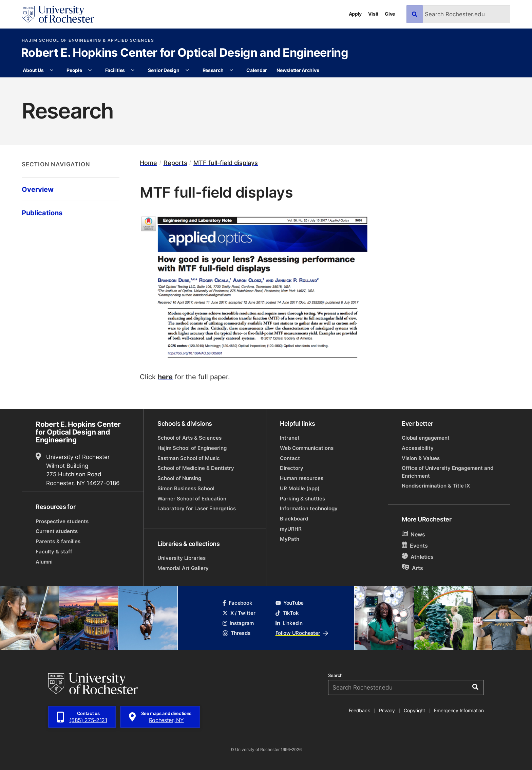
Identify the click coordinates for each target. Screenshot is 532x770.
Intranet (290, 438)
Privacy (387, 710)
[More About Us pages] (52, 70)
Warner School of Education (192, 499)
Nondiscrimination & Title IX (436, 486)
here (165, 377)
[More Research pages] (231, 70)
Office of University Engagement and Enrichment (448, 472)
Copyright (414, 710)
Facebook (237, 603)
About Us (33, 70)
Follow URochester (302, 633)
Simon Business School (186, 488)
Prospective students (62, 521)
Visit (373, 14)
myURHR (291, 529)
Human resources (302, 478)
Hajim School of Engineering (192, 448)
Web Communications (307, 448)
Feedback (359, 710)
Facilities (115, 70)
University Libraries (182, 558)
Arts (412, 568)
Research (213, 70)
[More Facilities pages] (133, 70)
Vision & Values (421, 458)
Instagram (238, 623)
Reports (175, 163)
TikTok (287, 613)
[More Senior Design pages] (187, 70)
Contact (290, 458)
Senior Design (164, 70)
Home (148, 163)
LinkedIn (289, 623)
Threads (236, 633)
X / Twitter (239, 613)
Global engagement (426, 438)
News (413, 534)
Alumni (44, 562)
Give (390, 14)
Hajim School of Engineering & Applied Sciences (88, 40)
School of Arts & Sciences (189, 438)
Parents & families (58, 541)
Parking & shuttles (302, 499)
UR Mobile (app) (300, 488)
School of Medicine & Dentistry (196, 468)
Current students (57, 531)
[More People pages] (90, 70)
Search (335, 675)
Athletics (418, 557)
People (74, 70)
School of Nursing (179, 478)
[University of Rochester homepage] (58, 14)
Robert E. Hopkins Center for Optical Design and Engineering (185, 53)
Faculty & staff (54, 552)
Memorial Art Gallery (183, 568)
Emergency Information (459, 710)
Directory (292, 468)
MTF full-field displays (226, 163)
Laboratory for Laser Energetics (197, 508)
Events (415, 545)
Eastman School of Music (189, 458)
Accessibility (418, 448)
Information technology (309, 508)
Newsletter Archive (298, 70)
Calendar (257, 70)
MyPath (290, 539)
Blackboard (294, 519)
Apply (355, 14)
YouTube (290, 603)
